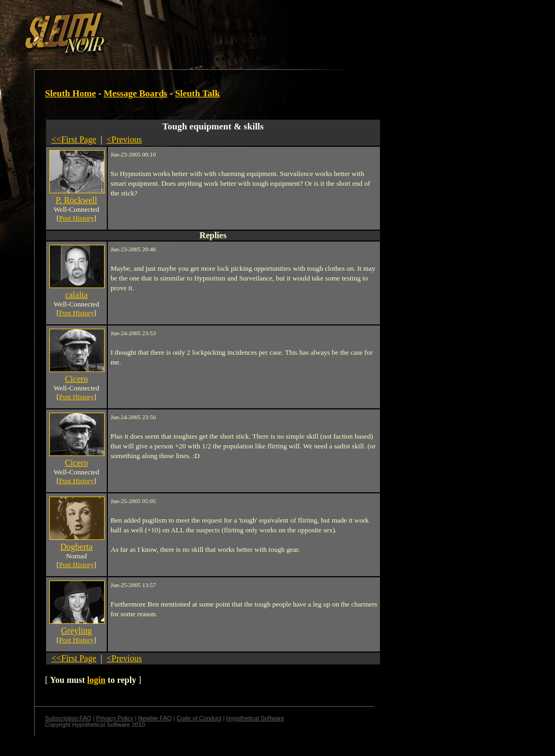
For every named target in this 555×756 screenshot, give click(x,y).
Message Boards (135, 93)
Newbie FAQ (155, 718)
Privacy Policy (115, 718)
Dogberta (76, 547)
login (96, 680)
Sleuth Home (70, 93)
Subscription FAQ (68, 718)
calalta (76, 295)
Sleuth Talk (198, 93)
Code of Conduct (199, 718)
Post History (77, 218)
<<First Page (74, 139)
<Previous (124, 139)
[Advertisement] (188, 29)
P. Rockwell (76, 200)
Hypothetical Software (255, 718)
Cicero (77, 379)
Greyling (77, 631)
